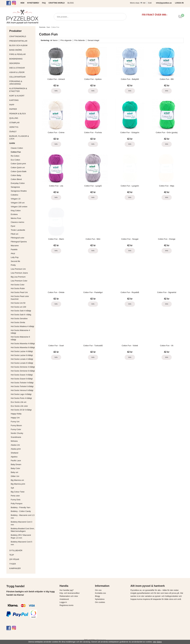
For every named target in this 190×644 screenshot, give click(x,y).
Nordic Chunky (17, 433)
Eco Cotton (15, 160)
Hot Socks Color (18, 285)
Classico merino (17, 222)
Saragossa (15, 187)
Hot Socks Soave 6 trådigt (22, 379)
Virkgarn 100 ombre (19, 207)
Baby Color (15, 468)
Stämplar (22, 123)
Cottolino (14, 195)
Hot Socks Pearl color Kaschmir (20, 298)
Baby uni (14, 472)
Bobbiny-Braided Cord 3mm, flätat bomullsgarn (23, 530)
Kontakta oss (100, 593)
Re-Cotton (15, 156)
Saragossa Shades (19, 191)
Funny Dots (16, 500)
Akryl (13, 253)
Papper (22, 109)
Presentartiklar (22, 41)
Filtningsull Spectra (19, 242)
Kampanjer (15, 568)
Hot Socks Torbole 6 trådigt (22, 386)
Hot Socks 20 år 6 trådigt (21, 410)
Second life (15, 261)
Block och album (22, 45)
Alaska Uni (15, 445)
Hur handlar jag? (67, 590)
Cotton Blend (16, 179)
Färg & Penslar (22, 54)
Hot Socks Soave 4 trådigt (22, 375)
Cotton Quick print (18, 164)
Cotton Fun (16, 152)
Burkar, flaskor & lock (22, 137)
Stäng (159, 642)
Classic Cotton (17, 148)
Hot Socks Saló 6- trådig (21, 315)
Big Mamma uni (17, 480)
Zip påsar (14, 559)
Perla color (15, 496)
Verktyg (22, 127)
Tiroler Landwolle (18, 230)
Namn (55, 40)
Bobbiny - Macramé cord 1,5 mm (23, 517)
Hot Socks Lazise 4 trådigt (22, 351)
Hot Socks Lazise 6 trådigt (22, 355)
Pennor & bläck (22, 114)
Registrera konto (66, 605)
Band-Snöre (22, 50)
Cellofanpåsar (17, 77)
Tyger (22, 564)
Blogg (71, 3)
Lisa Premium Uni (18, 269)
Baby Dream (16, 464)
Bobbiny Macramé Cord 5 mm (21, 543)
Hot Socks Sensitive (19, 319)
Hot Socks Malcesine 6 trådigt (20, 338)
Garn (22, 143)
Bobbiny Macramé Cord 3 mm (21, 523)
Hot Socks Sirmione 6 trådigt (23, 371)
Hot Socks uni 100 (18, 307)
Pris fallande (80, 40)
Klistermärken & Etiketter (22, 90)
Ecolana (14, 214)
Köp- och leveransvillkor (70, 593)
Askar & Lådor (17, 72)
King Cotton (16, 211)
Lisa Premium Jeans (19, 273)
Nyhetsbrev (100, 599)
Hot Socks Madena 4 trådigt (22, 326)
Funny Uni (15, 422)
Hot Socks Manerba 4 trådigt (23, 344)
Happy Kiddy (16, 414)
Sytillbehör (22, 550)
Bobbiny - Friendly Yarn (21, 507)
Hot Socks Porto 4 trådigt (21, 398)
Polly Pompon (17, 504)
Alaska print (16, 449)
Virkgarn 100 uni (18, 203)
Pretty (13, 265)
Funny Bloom (16, 425)
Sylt (12, 488)
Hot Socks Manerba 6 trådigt (23, 347)
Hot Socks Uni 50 (18, 303)
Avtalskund (64, 599)
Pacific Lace (16, 461)
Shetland (14, 453)
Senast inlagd (93, 40)
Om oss (98, 590)
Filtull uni (14, 234)
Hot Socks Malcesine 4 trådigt (20, 332)
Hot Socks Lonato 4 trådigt (22, 359)
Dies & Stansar (22, 68)
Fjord (13, 226)
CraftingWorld (22, 36)
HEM (22, 3)
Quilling (22, 118)
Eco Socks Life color (19, 406)
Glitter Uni (15, 476)
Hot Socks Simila (18, 322)
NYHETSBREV (33, 3)
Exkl (150, 3)
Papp (22, 105)
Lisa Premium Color (19, 281)
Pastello (14, 249)
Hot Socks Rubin (18, 288)
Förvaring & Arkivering (22, 83)
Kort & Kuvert (22, 96)
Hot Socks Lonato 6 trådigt (22, 363)
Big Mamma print (18, 484)
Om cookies (100, 602)
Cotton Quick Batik (19, 171)
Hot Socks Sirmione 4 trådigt (23, 367)
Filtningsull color (18, 238)
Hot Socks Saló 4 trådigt (21, 311)
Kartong (22, 100)
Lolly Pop (15, 257)
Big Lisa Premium (18, 277)
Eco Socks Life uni (19, 402)
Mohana (14, 441)
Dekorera (22, 63)
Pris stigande (66, 40)
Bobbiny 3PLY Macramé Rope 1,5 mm (21, 536)
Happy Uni (15, 418)
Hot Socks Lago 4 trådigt (21, 394)
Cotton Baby (16, 175)
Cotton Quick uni (18, 168)
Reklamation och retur (69, 596)
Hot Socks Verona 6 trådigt (22, 390)
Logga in (63, 602)
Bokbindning (22, 59)
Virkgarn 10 (16, 199)
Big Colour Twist (18, 492)
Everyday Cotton (18, 183)
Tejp (22, 555)
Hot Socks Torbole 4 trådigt (22, 383)
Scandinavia (16, 437)
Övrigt (13, 132)
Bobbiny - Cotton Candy (21, 511)
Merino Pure (16, 218)
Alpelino (14, 457)
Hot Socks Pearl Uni (19, 292)
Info (56, 91)
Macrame (15, 246)
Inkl (144, 3)
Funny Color (16, 429)
